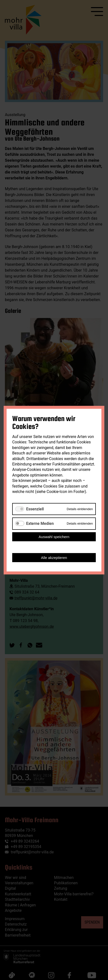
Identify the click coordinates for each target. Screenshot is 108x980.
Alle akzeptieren (54, 557)
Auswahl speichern (54, 536)
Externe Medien (40, 523)
